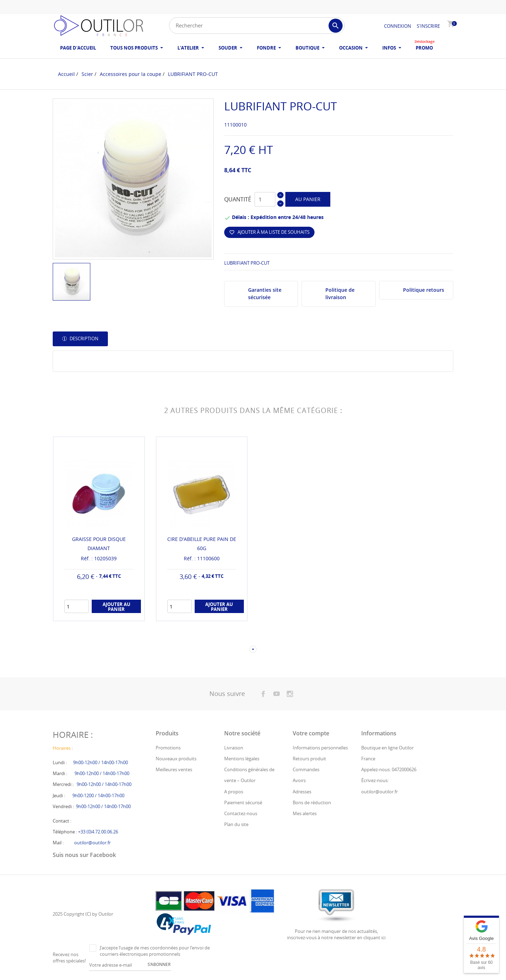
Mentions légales (242, 759)
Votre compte (311, 733)
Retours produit (309, 759)
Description (83, 339)
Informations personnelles (320, 748)
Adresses (302, 792)
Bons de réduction (312, 802)
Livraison (234, 748)
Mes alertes (305, 813)
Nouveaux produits (176, 759)
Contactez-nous (241, 813)
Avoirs (299, 780)
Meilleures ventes (174, 769)
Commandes (306, 769)
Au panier (308, 199)
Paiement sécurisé (243, 802)
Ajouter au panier (116, 607)
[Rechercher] (257, 25)
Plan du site (236, 824)
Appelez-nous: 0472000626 (389, 769)
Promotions (168, 748)
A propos (234, 792)
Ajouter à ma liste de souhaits (269, 232)
